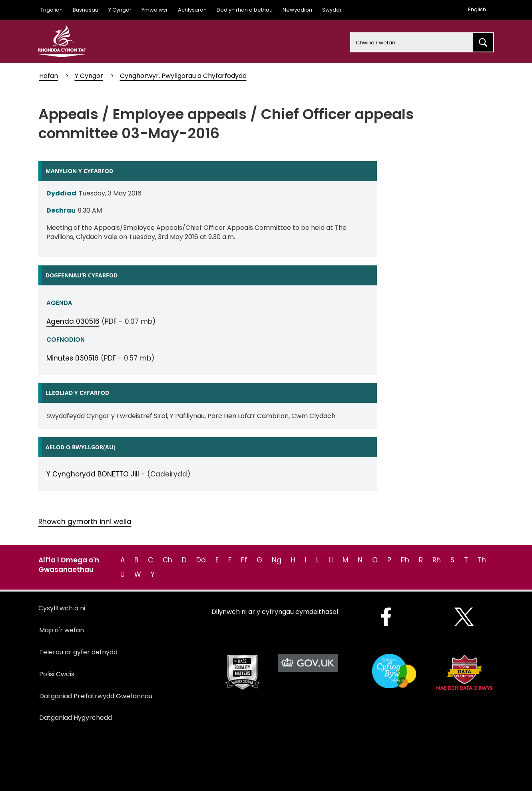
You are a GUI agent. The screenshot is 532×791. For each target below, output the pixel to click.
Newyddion (297, 10)
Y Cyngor (120, 10)
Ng (277, 560)
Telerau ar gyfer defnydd (78, 652)
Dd (201, 560)
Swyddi (332, 10)
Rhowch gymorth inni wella (85, 522)
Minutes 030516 (73, 358)
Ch (167, 560)
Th (482, 560)
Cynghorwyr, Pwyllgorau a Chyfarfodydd (183, 76)
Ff (244, 560)
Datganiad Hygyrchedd (76, 718)
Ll (331, 560)
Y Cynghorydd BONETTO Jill (93, 474)
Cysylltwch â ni (62, 608)
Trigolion (52, 10)
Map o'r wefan (62, 630)
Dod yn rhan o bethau (245, 10)
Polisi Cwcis (57, 674)
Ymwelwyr (155, 10)
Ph (405, 560)
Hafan (49, 76)
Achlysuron (192, 10)
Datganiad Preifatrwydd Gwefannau (96, 696)
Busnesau (86, 10)
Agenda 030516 (73, 321)
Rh (437, 560)
